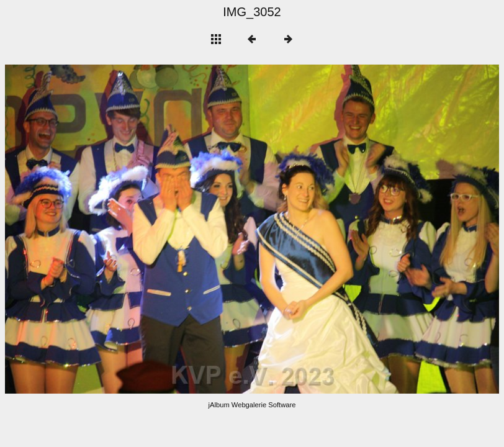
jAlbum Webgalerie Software (252, 405)
